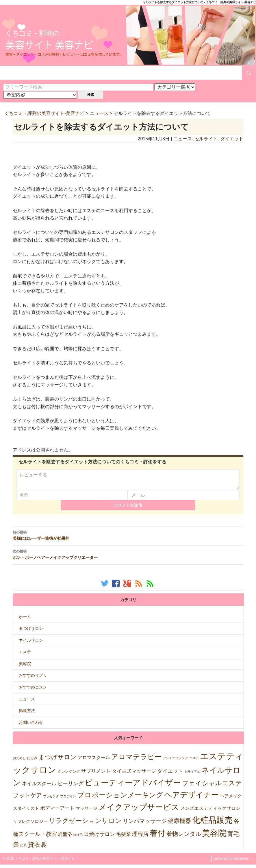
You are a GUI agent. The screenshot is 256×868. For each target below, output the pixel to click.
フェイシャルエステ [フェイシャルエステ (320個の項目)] (212, 787)
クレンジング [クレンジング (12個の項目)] (69, 775)
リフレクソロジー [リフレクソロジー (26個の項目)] (30, 825)
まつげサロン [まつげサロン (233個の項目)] (57, 761)
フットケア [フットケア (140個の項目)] (27, 799)
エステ (25, 655)
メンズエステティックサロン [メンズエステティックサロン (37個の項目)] (210, 812)
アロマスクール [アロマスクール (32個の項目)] (94, 761)
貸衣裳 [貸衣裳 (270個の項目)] (37, 848)
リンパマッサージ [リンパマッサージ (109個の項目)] (145, 824)
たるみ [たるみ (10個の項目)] (32, 761)
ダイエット (232, 139)
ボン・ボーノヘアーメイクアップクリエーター (128, 558)
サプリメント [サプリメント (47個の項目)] (96, 775)
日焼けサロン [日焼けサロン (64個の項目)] (99, 838)
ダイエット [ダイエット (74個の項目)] (170, 775)
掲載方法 (27, 714)
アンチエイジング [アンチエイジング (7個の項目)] (175, 761)
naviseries (241, 862)
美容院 (25, 667)
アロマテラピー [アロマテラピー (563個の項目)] (136, 760)
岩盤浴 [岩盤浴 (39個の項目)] (65, 838)
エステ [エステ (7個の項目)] (194, 761)
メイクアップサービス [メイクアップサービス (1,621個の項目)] (139, 811)
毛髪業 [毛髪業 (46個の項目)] (124, 838)
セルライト (206, 139)
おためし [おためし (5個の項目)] (19, 761)
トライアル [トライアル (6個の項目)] (192, 775)
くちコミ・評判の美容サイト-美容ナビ (44, 113)
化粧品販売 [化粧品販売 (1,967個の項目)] (212, 824)
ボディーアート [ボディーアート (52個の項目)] (57, 812)
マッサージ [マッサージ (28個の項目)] (87, 812)
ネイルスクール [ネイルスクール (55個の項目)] (39, 787)
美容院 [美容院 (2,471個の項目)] (214, 836)
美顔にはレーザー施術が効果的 (128, 539)
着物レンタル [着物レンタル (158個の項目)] (184, 837)
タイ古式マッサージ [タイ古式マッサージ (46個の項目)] (134, 775)
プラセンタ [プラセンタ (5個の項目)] (51, 800)
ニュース (99, 113)
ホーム (25, 620)
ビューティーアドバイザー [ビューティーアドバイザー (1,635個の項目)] (133, 786)
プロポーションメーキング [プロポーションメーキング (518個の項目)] (120, 799)
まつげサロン (31, 632)
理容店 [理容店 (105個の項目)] (140, 837)
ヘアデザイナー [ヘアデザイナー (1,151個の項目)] (192, 798)
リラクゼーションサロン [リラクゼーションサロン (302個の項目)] (85, 824)
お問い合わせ (31, 726)
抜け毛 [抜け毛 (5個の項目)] (78, 838)
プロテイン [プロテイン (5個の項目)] (68, 800)
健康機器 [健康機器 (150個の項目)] (179, 824)
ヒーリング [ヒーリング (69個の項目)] (71, 787)
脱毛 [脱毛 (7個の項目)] (23, 849)
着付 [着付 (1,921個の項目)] (157, 837)
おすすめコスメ (33, 691)
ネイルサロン (31, 644)
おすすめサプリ (33, 679)
